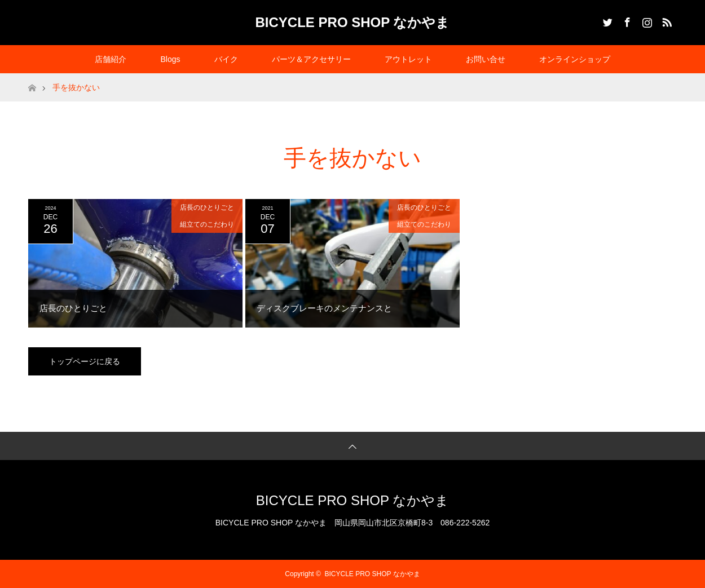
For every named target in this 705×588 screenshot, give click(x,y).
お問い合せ (486, 59)
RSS (666, 20)
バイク (226, 59)
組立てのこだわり (207, 224)
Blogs (170, 59)
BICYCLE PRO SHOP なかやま (353, 22)
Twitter (606, 20)
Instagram (646, 20)
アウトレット (408, 59)
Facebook (626, 20)
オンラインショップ (575, 59)
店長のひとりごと (207, 207)
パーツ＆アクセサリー (311, 59)
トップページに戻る (85, 361)
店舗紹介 (111, 59)
